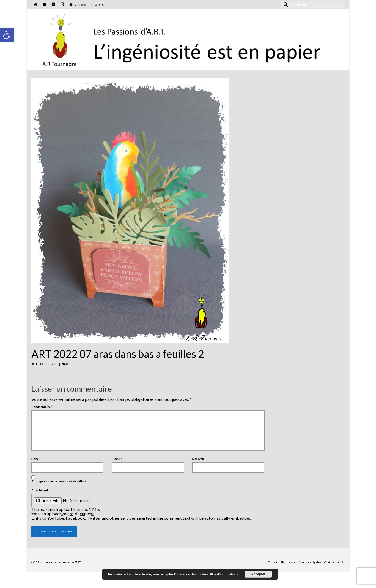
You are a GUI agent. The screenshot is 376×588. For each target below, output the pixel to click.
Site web (198, 459)
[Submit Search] (285, 5)
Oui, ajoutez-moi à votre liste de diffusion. (61, 479)
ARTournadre (49, 364)
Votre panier (87, 5)
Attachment (40, 490)
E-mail (117, 459)
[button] (7, 35)
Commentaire (42, 407)
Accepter (258, 574)
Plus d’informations (224, 574)
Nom (36, 459)
